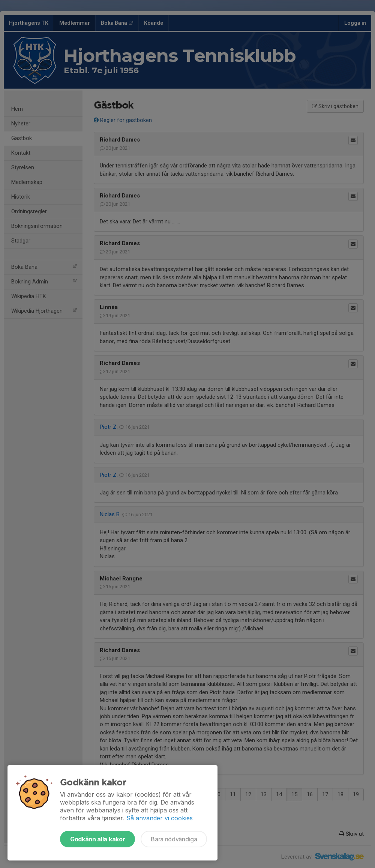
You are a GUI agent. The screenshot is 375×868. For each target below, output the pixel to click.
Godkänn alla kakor (97, 839)
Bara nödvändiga (174, 839)
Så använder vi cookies (160, 818)
